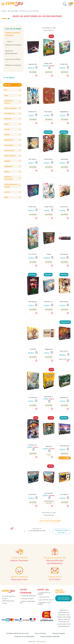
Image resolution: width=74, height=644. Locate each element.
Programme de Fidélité (44, 593)
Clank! (49, 254)
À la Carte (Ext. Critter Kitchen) (33, 254)
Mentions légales (59, 633)
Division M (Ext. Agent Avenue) (33, 112)
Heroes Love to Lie (33, 445)
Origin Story (49, 207)
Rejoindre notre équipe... (44, 603)
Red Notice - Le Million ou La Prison (65, 302)
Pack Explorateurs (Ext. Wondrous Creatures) (49, 112)
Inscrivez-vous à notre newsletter (64, 598)
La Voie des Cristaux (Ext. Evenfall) (33, 397)
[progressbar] (49, 31)
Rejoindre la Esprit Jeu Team (62, 531)
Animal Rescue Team (49, 159)
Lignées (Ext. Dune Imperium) (33, 64)
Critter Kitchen (65, 64)
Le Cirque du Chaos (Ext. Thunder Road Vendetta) (65, 494)
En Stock (33, 72)
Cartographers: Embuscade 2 (65, 254)
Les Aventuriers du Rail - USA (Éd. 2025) (65, 207)
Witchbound (65, 446)
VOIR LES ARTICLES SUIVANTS (49, 521)
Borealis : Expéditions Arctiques (49, 302)
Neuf (49, 455)
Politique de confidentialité (24, 636)
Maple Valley (49, 63)
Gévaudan (65, 159)
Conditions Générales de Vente (17, 633)
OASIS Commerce (41, 642)
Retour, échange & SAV (27, 602)
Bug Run (49, 446)
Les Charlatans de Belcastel (49, 493)
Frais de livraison (27, 598)
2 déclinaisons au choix (49, 502)
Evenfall (33, 349)
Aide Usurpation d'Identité (50, 636)
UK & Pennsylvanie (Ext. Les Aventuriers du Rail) (33, 494)
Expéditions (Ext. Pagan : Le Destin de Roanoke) (65, 112)
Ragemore (49, 349)
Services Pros (44, 597)
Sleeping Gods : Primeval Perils (65, 397)
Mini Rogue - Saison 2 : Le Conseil (33, 302)
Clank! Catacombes (33, 207)
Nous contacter (41, 633)
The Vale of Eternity (33, 159)
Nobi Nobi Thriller (49, 397)
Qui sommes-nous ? (46, 600)
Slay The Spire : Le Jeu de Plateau (65, 351)
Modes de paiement (29, 596)
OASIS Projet (32, 642)
